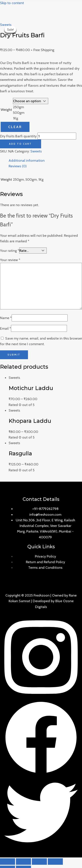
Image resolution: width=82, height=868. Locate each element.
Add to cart (20, 144)
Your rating (10, 251)
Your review (10, 260)
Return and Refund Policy (45, 562)
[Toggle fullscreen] (39, 862)
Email (5, 328)
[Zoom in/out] (55, 862)
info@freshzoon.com (45, 514)
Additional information (27, 160)
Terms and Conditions (45, 567)
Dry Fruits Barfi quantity (18, 136)
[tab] (45, 160)
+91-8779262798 (45, 509)
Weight (6, 110)
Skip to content (12, 3)
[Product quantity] (57, 136)
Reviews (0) (18, 166)
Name (6, 318)
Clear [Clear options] (15, 127)
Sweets (6, 25)
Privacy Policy (45, 556)
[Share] (23, 862)
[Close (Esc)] (8, 862)
